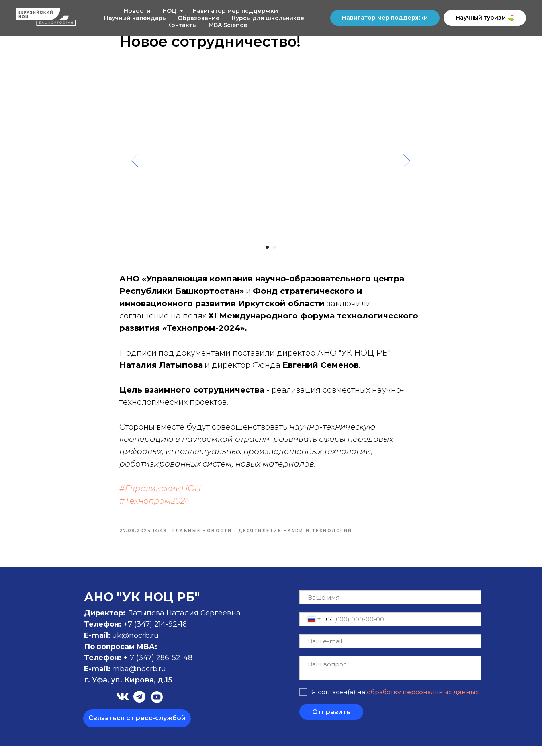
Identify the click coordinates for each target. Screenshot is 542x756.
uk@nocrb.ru (135, 646)
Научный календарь (135, 18)
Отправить (331, 722)
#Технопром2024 (155, 506)
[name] (390, 608)
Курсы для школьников (268, 18)
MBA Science (228, 25)
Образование (199, 18)
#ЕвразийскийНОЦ (160, 494)
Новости (137, 11)
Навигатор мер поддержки (235, 11)
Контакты (182, 25)
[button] (137, 729)
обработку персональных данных (423, 702)
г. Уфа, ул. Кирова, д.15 (128, 690)
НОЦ (170, 11)
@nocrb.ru (148, 679)
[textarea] (390, 678)
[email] (390, 651)
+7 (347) (139, 635)
